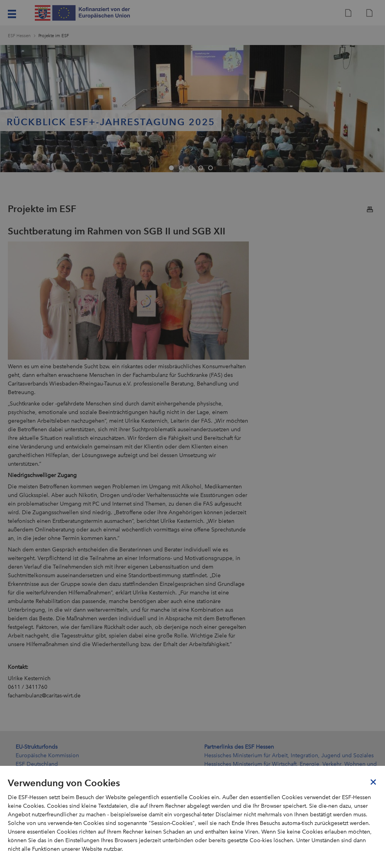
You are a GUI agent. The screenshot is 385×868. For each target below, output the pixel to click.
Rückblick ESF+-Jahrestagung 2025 (111, 122)
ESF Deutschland (37, 764)
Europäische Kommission (47, 755)
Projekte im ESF (54, 36)
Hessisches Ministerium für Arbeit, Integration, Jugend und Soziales (289, 755)
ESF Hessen (19, 36)
